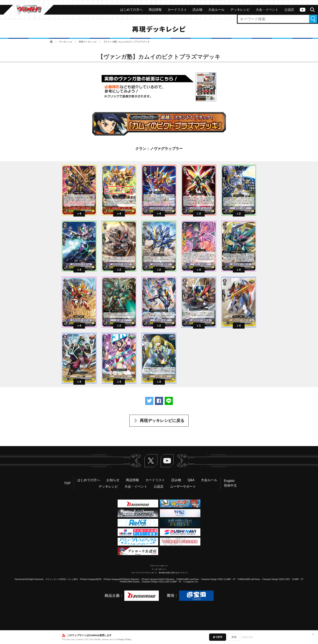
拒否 (234, 637)
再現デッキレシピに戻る (162, 421)
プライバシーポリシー (159, 566)
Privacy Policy (124, 639)
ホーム (51, 42)
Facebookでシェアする (159, 401)
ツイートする (149, 401)
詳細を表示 (248, 637)
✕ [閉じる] (313, 634)
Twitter (151, 461)
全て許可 (218, 637)
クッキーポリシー (159, 569)
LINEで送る (169, 401)
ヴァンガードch (303, 10)
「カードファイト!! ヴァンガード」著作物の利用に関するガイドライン (159, 573)
